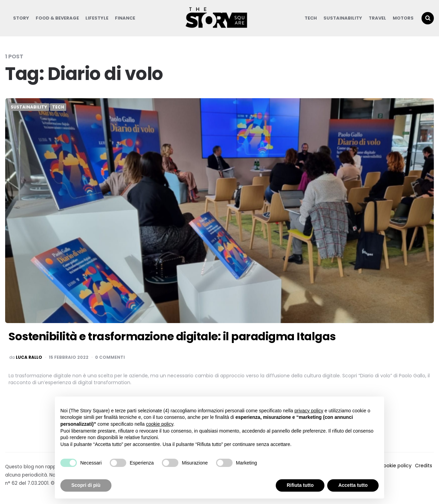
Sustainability (343, 18)
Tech (311, 18)
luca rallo (29, 357)
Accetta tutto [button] (353, 485)
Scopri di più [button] (86, 485)
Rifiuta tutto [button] (300, 485)
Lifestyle (97, 18)
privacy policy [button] (309, 411)
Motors (403, 18)
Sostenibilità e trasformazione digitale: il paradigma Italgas (172, 336)
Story (21, 18)
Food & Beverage (57, 18)
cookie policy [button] (160, 424)
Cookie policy (396, 466)
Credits (424, 466)
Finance (125, 18)
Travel (377, 18)
